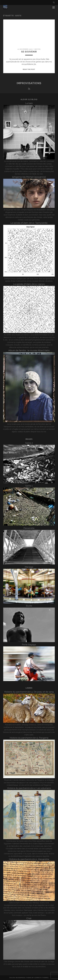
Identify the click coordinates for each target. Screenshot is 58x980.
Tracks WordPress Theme (20, 978)
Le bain (29, 103)
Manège (29, 567)
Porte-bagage (29, 645)
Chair (29, 918)
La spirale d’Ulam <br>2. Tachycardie (29, 223)
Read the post (29, 69)
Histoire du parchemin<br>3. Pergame (29, 738)
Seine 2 (29, 443)
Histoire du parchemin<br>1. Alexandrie (29, 859)
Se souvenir (29, 52)
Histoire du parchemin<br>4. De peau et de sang (29, 692)
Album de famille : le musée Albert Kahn (29, 350)
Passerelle (29, 528)
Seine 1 (29, 486)
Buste (29, 606)
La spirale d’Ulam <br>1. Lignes (29, 284)
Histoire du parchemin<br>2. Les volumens (29, 788)
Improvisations (29, 83)
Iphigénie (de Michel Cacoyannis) (29, 177)
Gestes (37, 49)
